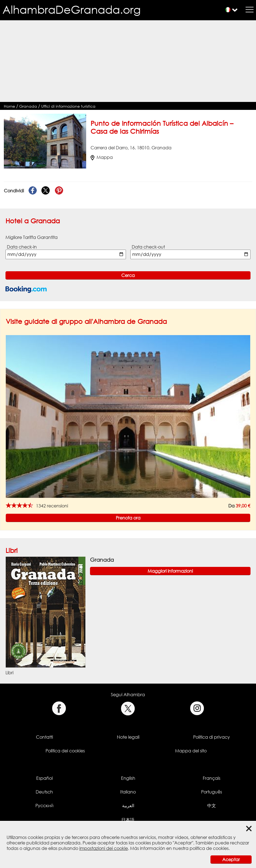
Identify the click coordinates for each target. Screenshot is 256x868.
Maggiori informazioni (170, 571)
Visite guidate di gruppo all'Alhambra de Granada (86, 321)
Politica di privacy (212, 737)
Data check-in (22, 247)
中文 (212, 806)
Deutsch (44, 792)
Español (44, 778)
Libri (12, 550)
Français (212, 778)
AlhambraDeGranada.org (72, 9)
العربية (128, 806)
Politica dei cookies (65, 751)
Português (212, 792)
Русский (44, 806)
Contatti (44, 737)
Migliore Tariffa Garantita (32, 237)
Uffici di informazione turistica (68, 106)
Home (9, 106)
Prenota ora (128, 518)
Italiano (128, 792)
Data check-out (148, 247)
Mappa (102, 157)
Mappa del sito (191, 751)
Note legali (128, 737)
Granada (28, 106)
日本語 (128, 820)
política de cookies (209, 848)
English (128, 778)
